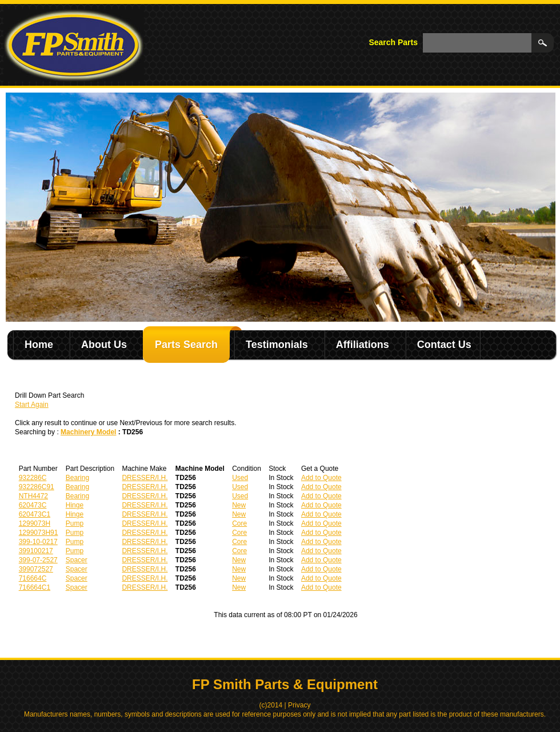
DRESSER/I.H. (145, 478)
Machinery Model (88, 432)
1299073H (35, 523)
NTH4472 (33, 496)
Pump (75, 523)
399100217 (36, 551)
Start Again (32, 405)
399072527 (36, 569)
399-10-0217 (38, 542)
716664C (33, 578)
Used (240, 478)
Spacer (77, 560)
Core (239, 523)
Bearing (77, 478)
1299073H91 (39, 533)
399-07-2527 (38, 560)
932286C (33, 478)
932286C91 (37, 487)
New (239, 505)
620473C (33, 505)
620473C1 (35, 514)
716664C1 (35, 587)
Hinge (75, 505)
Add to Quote (321, 478)
